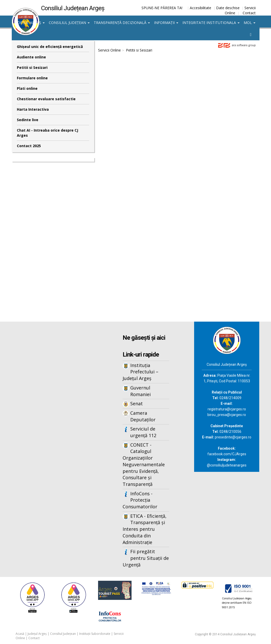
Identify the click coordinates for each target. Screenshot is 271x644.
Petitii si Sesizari (32, 67)
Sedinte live (28, 120)
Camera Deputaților (143, 416)
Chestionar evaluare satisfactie (46, 99)
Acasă (20, 634)
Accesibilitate (201, 8)
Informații (166, 23)
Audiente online (31, 57)
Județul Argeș (29, 23)
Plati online (27, 88)
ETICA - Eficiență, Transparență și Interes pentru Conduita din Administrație (145, 529)
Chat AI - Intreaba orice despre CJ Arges (48, 133)
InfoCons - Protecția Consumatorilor (140, 500)
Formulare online (32, 78)
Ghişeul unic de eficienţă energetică (50, 47)
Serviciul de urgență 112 (143, 432)
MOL (250, 23)
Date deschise (228, 8)
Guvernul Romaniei (140, 391)
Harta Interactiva (33, 109)
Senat (137, 403)
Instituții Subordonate (95, 634)
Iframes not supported (177, 183)
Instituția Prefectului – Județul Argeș (140, 372)
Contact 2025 (29, 146)
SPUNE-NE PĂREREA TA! (162, 8)
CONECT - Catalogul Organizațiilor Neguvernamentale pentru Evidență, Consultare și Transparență (144, 464)
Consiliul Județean (69, 23)
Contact (249, 13)
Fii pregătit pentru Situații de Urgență (146, 558)
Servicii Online (109, 50)
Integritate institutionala (211, 23)
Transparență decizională (122, 23)
